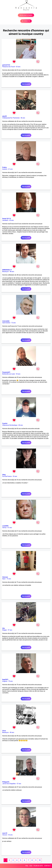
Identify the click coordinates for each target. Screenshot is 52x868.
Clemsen (5, 577)
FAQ (27, 866)
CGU (31, 866)
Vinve (4, 731)
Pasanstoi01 (6, 372)
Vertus (4, 528)
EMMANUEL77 (7, 270)
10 (40, 860)
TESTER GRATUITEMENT (26, 15)
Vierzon (5, 835)
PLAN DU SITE (38, 866)
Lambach (5, 220)
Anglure (5, 681)
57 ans (10, 630)
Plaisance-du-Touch (9, 67)
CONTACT (47, 866)
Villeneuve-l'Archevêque (10, 425)
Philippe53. (6, 782)
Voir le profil (26, 84)
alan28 (4, 116)
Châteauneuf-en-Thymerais (11, 118)
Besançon (5, 272)
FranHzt (5, 423)
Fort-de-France (7, 476)
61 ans (10, 169)
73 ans (9, 579)
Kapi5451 (5, 679)
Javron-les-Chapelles (9, 784)
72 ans (13, 323)
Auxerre (5, 169)
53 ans (18, 374)
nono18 (5, 833)
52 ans (10, 835)
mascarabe (6, 321)
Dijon (4, 579)
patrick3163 (6, 65)
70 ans (10, 681)
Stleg (4, 475)
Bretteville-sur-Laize (9, 374)
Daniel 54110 (7, 219)
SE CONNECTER (26, 21)
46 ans (23, 118)
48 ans (12, 272)
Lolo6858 (5, 526)
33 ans (15, 476)
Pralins (5, 167)
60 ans (21, 425)
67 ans (10, 528)
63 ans (18, 67)
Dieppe (4, 630)
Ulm (4, 628)
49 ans (12, 732)
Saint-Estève (6, 323)
